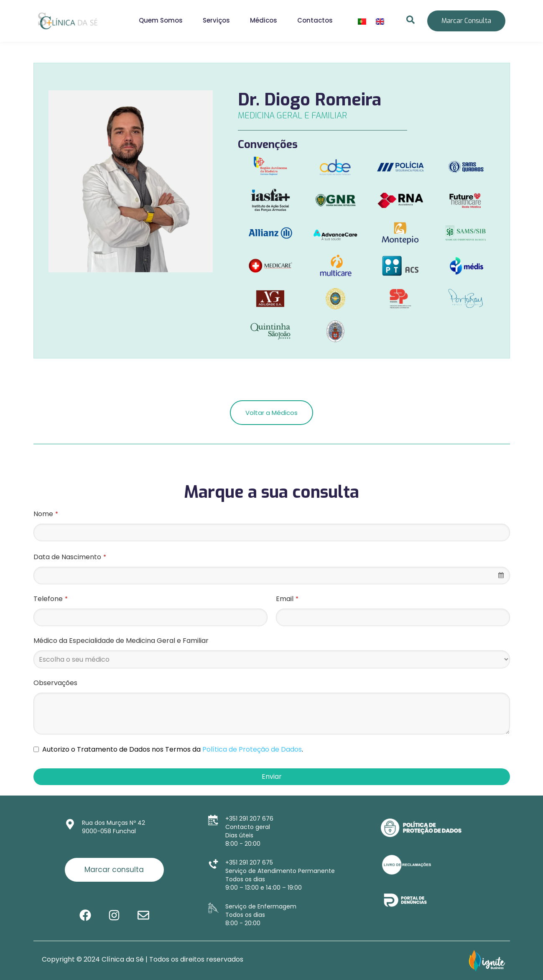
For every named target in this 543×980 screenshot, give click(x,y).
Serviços (216, 20)
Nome (46, 514)
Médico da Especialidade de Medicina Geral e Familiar (121, 641)
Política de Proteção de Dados (252, 749)
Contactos (315, 20)
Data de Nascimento (70, 557)
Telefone (51, 599)
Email (287, 599)
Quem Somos (161, 20)
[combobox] (272, 576)
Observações (55, 683)
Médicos (264, 20)
